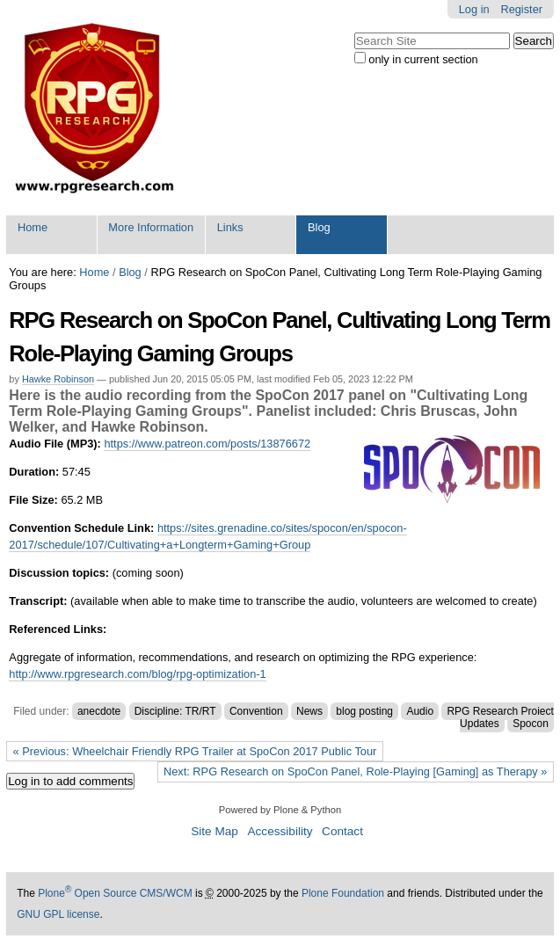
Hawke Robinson (58, 379)
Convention (256, 711)
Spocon (531, 724)
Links (230, 227)
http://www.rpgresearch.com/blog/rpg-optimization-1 (137, 674)
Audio (420, 711)
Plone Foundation (343, 893)
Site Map (215, 831)
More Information (151, 227)
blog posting (364, 711)
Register (521, 9)
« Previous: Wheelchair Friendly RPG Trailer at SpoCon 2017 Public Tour (195, 751)
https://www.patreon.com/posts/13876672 (207, 444)
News (309, 711)
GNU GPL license (58, 914)
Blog (319, 227)
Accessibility (280, 831)
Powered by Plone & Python (280, 810)
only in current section (423, 59)
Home (33, 227)
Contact (342, 831)
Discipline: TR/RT (175, 711)
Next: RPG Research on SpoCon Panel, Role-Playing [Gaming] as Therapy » (356, 771)
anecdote (99, 711)
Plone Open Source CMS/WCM (115, 893)
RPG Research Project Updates (500, 717)
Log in (474, 9)
